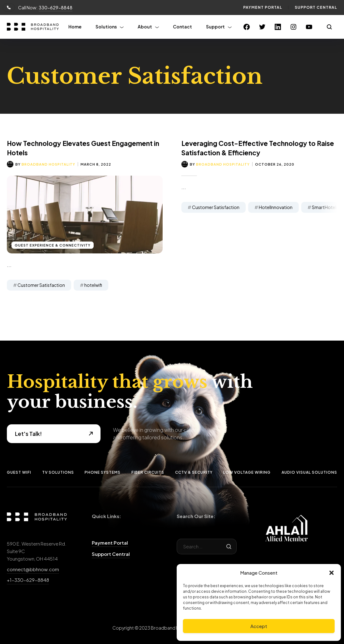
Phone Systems (103, 472)
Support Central (316, 7)
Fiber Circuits (148, 472)
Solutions (106, 27)
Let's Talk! (28, 434)
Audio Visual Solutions (309, 472)
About (145, 27)
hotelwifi (93, 285)
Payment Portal (263, 7)
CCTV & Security (194, 472)
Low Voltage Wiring (247, 472)
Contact (182, 27)
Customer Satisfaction (41, 285)
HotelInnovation (276, 207)
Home (75, 27)
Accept (259, 626)
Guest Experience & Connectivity (53, 245)
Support (215, 27)
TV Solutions (58, 472)
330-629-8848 (56, 7)
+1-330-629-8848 (28, 580)
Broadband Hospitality (48, 164)
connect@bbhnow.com (33, 569)
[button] (332, 573)
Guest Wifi (19, 472)
